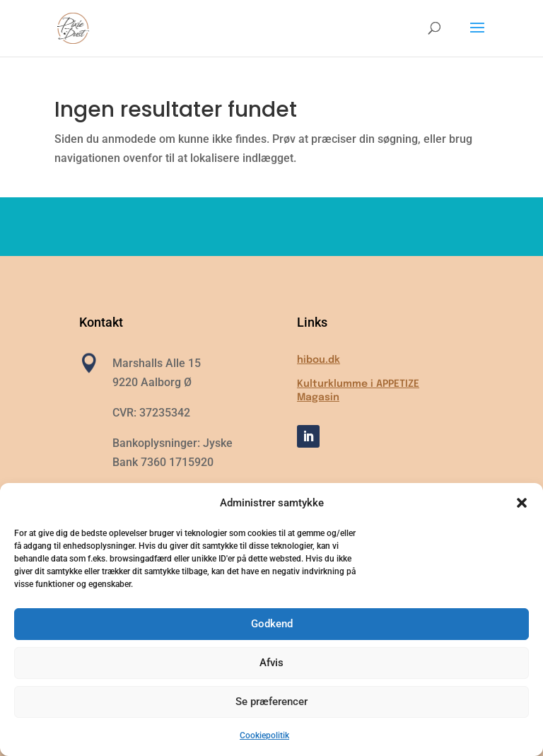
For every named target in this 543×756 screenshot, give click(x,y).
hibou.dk (319, 360)
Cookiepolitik (264, 735)
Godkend (272, 624)
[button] (522, 503)
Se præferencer (271, 702)
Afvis (271, 663)
